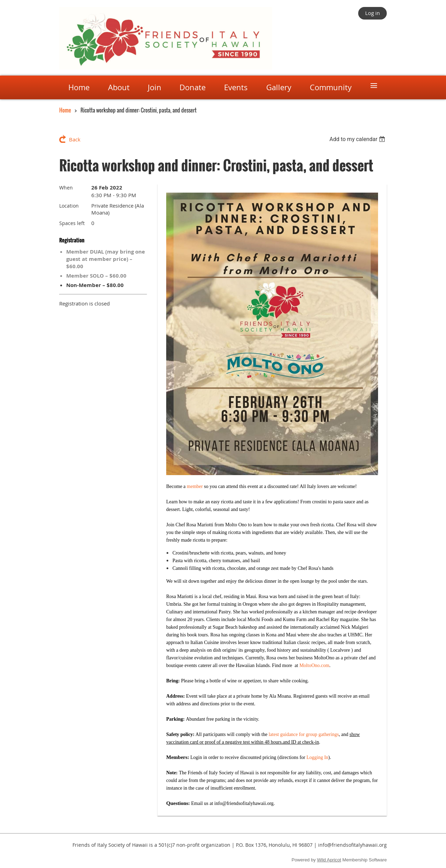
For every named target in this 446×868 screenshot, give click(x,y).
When (66, 188)
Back (75, 139)
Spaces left (72, 223)
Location (69, 206)
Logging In (318, 757)
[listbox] (358, 139)
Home (65, 110)
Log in (372, 13)
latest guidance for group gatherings (304, 734)
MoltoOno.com (314, 665)
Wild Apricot (329, 860)
